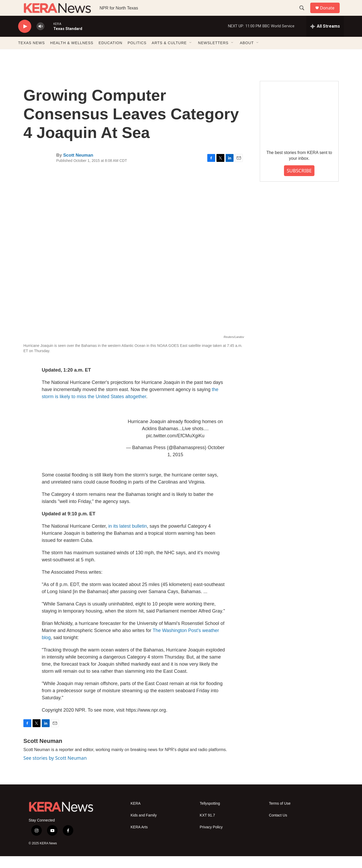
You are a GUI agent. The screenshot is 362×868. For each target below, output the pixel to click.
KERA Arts (139, 839)
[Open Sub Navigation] (191, 55)
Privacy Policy (211, 839)
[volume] (40, 38)
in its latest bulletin (128, 538)
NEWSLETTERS (213, 55)
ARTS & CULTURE (169, 55)
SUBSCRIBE (299, 182)
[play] (25, 38)
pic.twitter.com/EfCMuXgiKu (175, 448)
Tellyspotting (210, 815)
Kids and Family (144, 827)
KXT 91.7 (207, 827)
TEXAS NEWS (32, 55)
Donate (330, 14)
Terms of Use (280, 815)
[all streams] (325, 38)
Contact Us (278, 827)
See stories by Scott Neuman (55, 770)
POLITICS (137, 55)
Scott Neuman (78, 167)
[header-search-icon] (304, 14)
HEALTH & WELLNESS (72, 55)
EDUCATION (110, 55)
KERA (136, 815)
